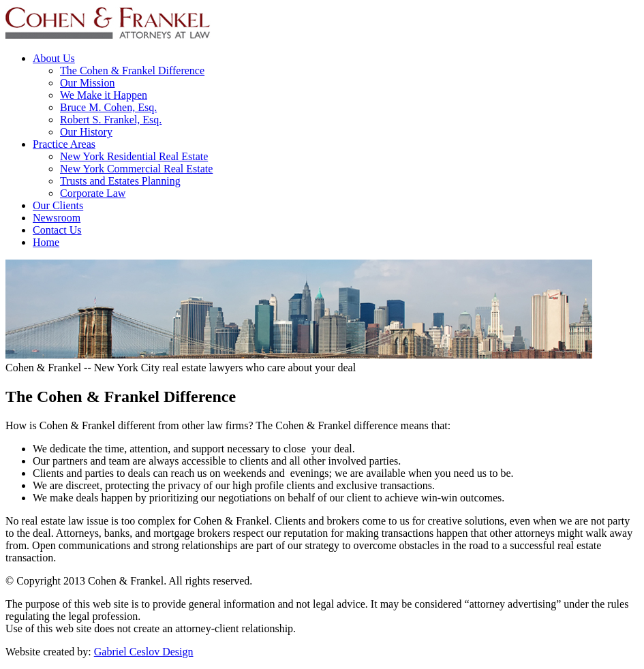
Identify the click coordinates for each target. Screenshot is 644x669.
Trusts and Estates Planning (120, 181)
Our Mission (87, 83)
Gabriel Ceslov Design (144, 652)
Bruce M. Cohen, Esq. (108, 107)
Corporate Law (93, 193)
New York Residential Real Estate (134, 156)
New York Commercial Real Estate (136, 169)
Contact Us (57, 230)
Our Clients (58, 205)
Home (46, 242)
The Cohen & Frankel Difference (132, 71)
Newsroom (57, 218)
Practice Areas (64, 144)
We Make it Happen (104, 95)
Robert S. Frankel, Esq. (111, 120)
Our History (86, 132)
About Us (54, 58)
